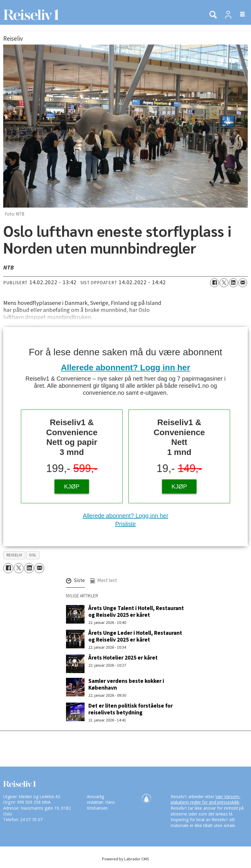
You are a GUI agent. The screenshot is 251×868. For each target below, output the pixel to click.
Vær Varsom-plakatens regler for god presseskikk (205, 799)
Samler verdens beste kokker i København (126, 684)
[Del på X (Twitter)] (224, 283)
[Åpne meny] (239, 15)
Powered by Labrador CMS (125, 859)
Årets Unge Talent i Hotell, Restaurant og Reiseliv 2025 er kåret (136, 612)
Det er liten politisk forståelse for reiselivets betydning (131, 709)
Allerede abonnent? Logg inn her (126, 368)
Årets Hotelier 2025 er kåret (123, 658)
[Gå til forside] (29, 15)
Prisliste (125, 524)
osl (33, 555)
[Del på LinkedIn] (233, 283)
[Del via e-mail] (243, 283)
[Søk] (213, 15)
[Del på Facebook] (214, 283)
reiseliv (14, 555)
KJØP (72, 486)
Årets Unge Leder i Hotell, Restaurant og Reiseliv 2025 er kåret (135, 636)
